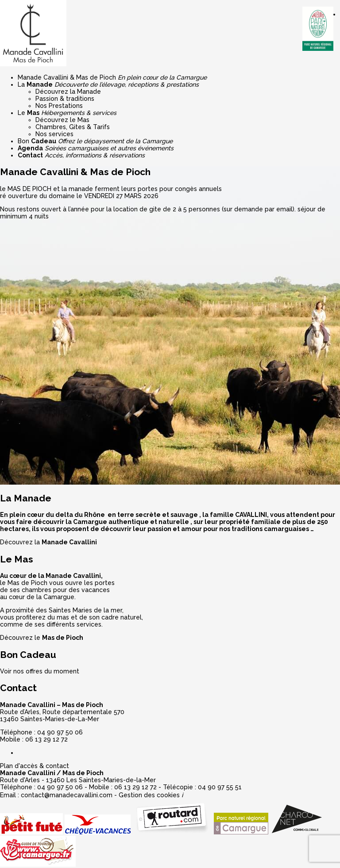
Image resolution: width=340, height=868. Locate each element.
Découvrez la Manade (68, 92)
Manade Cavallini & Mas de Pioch (112, 77)
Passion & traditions (65, 99)
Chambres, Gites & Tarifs (73, 127)
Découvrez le (42, 638)
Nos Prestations (59, 106)
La (108, 84)
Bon (95, 141)
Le (67, 113)
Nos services (54, 134)
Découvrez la (48, 542)
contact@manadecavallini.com (67, 795)
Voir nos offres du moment (40, 671)
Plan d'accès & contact (35, 766)
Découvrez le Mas (62, 120)
